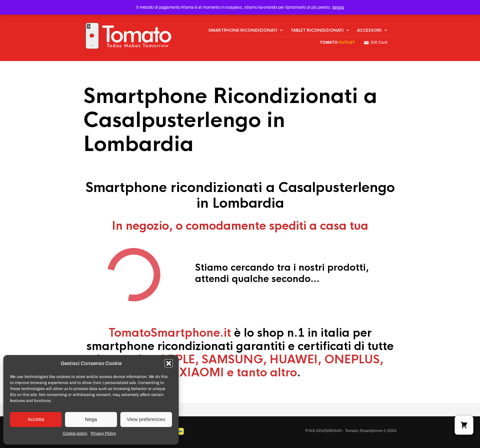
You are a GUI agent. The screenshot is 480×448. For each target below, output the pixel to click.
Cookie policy (75, 433)
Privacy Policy (103, 433)
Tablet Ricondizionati (317, 30)
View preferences (146, 419)
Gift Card (376, 42)
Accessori (369, 30)
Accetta (36, 419)
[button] (169, 363)
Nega (91, 419)
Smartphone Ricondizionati (243, 30)
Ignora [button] (338, 7)
